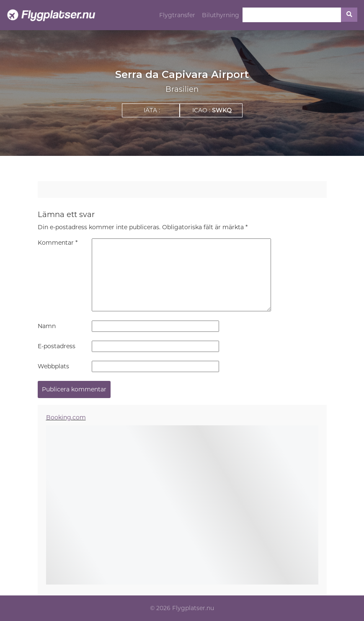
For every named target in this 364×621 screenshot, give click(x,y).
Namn (47, 326)
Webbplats (53, 366)
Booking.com (66, 417)
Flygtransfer (177, 15)
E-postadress (57, 346)
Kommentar (58, 243)
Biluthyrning (221, 15)
